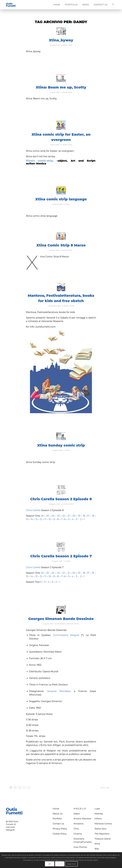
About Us (58, 814)
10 (50, 519)
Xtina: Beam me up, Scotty (61, 87)
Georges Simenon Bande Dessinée (61, 619)
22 (63, 516)
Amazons (78, 824)
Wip (97, 849)
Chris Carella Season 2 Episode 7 (61, 556)
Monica (41, 164)
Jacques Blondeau (59, 691)
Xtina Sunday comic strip (61, 445)
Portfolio (57, 819)
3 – (77, 519)
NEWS (65, 45)
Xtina (97, 844)
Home (56, 809)
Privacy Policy (60, 829)
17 (88, 516)
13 (36, 519)
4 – (74, 519)
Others (98, 819)
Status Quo (100, 829)
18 (84, 516)
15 (27, 519)
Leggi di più (71, 864)
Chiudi (60, 864)
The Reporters (102, 834)
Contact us (58, 824)
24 (53, 516)
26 (42, 516)
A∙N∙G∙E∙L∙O (80, 809)
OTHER (72, 306)
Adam (77, 814)
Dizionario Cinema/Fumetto (83, 841)
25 (48, 516)
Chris (76, 829)
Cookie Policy (60, 834)
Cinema (78, 834)
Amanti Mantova (82, 819)
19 (79, 516)
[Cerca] (113, 5)
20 (74, 516)
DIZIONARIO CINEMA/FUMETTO (68, 624)
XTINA (70, 45)
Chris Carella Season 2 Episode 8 (61, 499)
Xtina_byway (61, 40)
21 (68, 516)
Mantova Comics (103, 824)
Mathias (99, 814)
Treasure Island (103, 839)
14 (31, 519)
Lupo (97, 809)
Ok (50, 864)
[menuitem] (57, 5)
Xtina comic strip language (61, 199)
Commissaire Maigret (66, 635)
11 (45, 519)
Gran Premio (80, 847)
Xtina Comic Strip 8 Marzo (61, 245)
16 (93, 516)
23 (58, 516)
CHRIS (65, 504)
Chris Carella (33, 510)
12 (41, 519)
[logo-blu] (11, 5)
